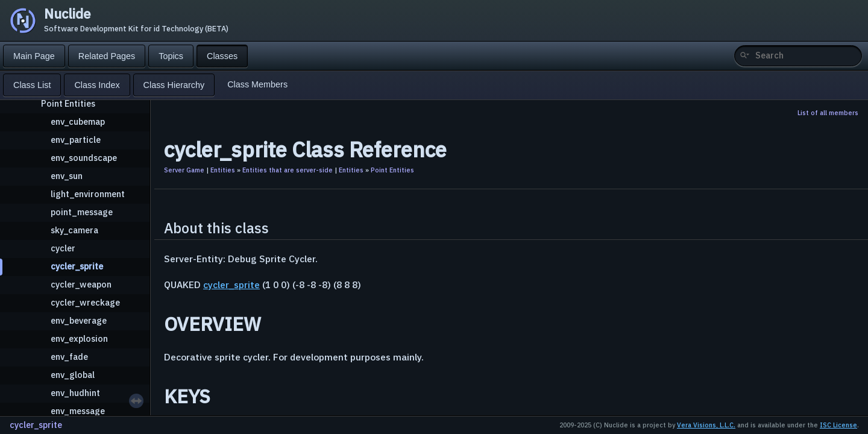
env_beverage (79, 320)
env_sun (67, 176)
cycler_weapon (81, 284)
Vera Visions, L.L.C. (706, 425)
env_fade (69, 357)
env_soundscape (84, 158)
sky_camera (74, 230)
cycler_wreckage (85, 302)
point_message (82, 212)
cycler (63, 248)
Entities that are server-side (288, 170)
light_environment (88, 194)
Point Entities (68, 103)
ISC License (838, 425)
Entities (223, 170)
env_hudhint (75, 393)
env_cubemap (78, 121)
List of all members (828, 113)
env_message (78, 411)
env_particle (76, 140)
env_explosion (79, 338)
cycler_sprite (77, 266)
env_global (73, 375)
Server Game (184, 170)
